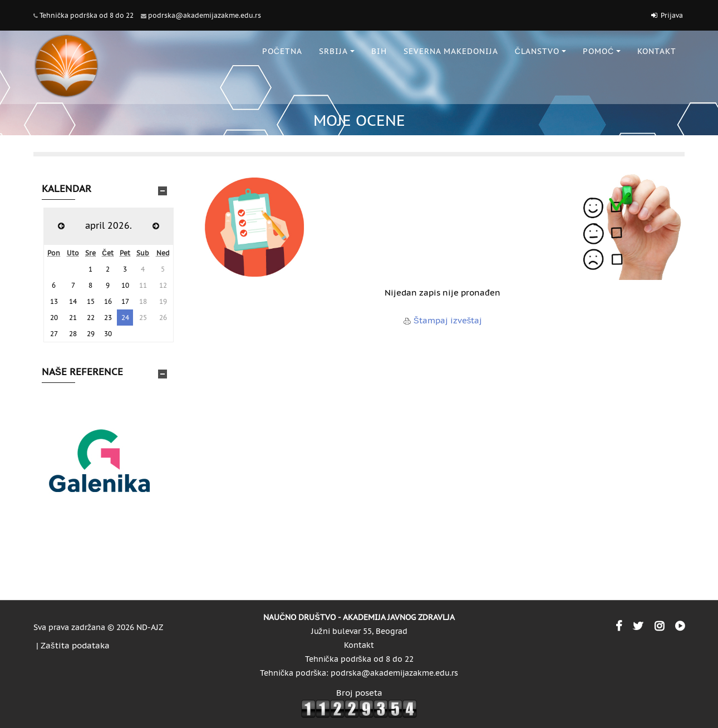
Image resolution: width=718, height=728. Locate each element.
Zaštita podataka (75, 645)
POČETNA (282, 51)
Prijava (672, 15)
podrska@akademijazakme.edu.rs (205, 15)
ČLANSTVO (540, 51)
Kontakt (359, 645)
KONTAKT (657, 51)
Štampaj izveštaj (448, 320)
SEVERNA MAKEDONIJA (451, 51)
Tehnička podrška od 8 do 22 (87, 15)
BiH (379, 51)
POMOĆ (602, 51)
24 (125, 318)
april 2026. (109, 225)
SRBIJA (337, 51)
